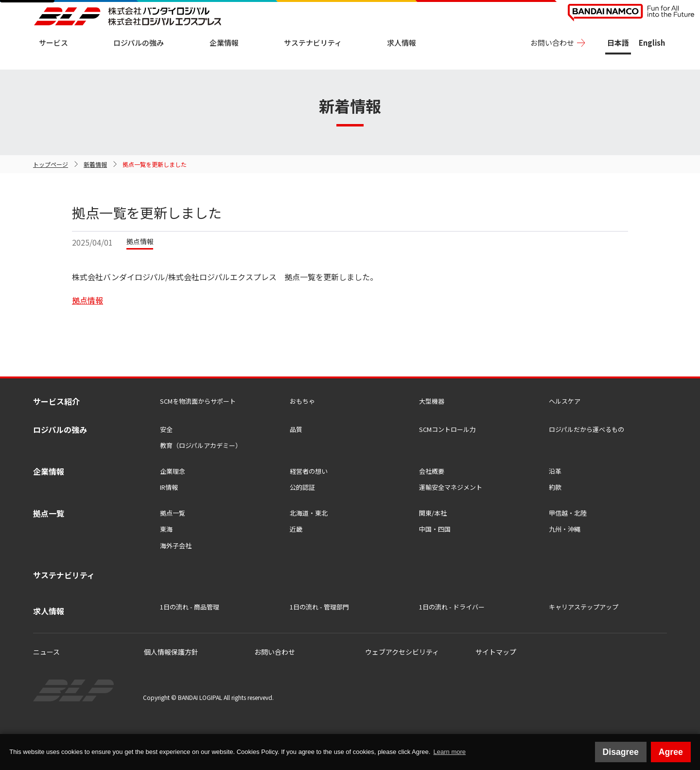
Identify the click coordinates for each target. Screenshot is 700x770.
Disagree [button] (621, 752)
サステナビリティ (313, 43)
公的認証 (302, 487)
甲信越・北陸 (568, 513)
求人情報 (402, 43)
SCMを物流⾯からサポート (198, 401)
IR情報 (169, 487)
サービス (53, 43)
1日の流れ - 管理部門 (319, 607)
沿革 (555, 471)
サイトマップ (496, 652)
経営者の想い (309, 471)
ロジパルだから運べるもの (586, 429)
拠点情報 (87, 300)
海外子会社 (176, 546)
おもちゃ (302, 401)
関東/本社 (433, 513)
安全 (166, 429)
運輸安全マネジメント (451, 487)
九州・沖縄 (565, 529)
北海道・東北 (309, 513)
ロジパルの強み (139, 43)
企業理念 (173, 471)
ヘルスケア (565, 401)
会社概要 (432, 471)
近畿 (296, 529)
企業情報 (224, 43)
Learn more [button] (450, 752)
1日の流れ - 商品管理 (190, 607)
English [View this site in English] (652, 43)
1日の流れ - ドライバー (452, 607)
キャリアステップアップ (584, 607)
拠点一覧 (173, 513)
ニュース (46, 652)
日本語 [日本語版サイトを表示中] (618, 43)
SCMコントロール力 (447, 429)
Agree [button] (671, 752)
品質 (296, 429)
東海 (166, 529)
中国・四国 (435, 529)
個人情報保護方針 (171, 652)
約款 (555, 487)
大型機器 (432, 401)
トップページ (51, 164)
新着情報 (95, 164)
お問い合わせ (552, 43)
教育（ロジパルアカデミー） (201, 445)
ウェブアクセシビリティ (402, 652)
